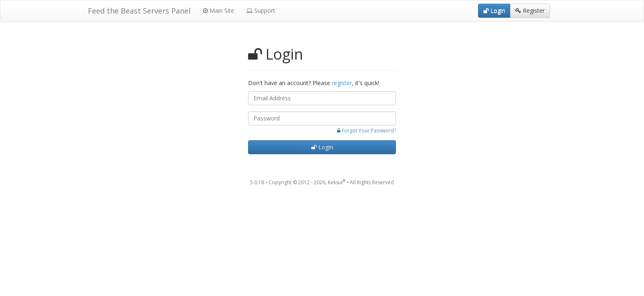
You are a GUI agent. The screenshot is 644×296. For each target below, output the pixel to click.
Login (322, 147)
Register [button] (530, 10)
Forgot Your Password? (369, 131)
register (342, 83)
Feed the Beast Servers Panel (139, 11)
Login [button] (494, 10)
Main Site (218, 10)
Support (261, 10)
